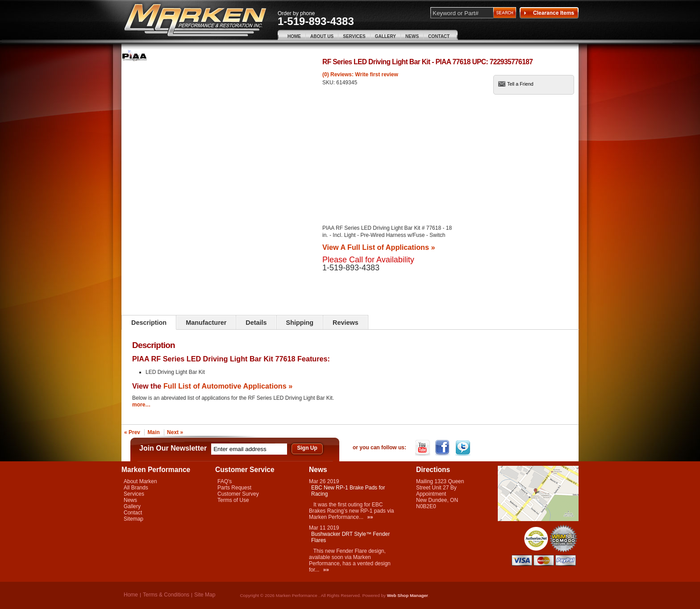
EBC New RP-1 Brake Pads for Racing (348, 491)
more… (141, 405)
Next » (175, 432)
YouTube (423, 448)
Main (153, 432)
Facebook (444, 448)
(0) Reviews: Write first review (360, 75)
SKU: (329, 83)
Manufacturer (206, 323)
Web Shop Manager (408, 595)
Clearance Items (549, 13)
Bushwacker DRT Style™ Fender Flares (350, 537)
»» (370, 517)
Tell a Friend (520, 84)
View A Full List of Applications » (379, 247)
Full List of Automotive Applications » (228, 386)
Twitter (464, 448)
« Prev (132, 432)
